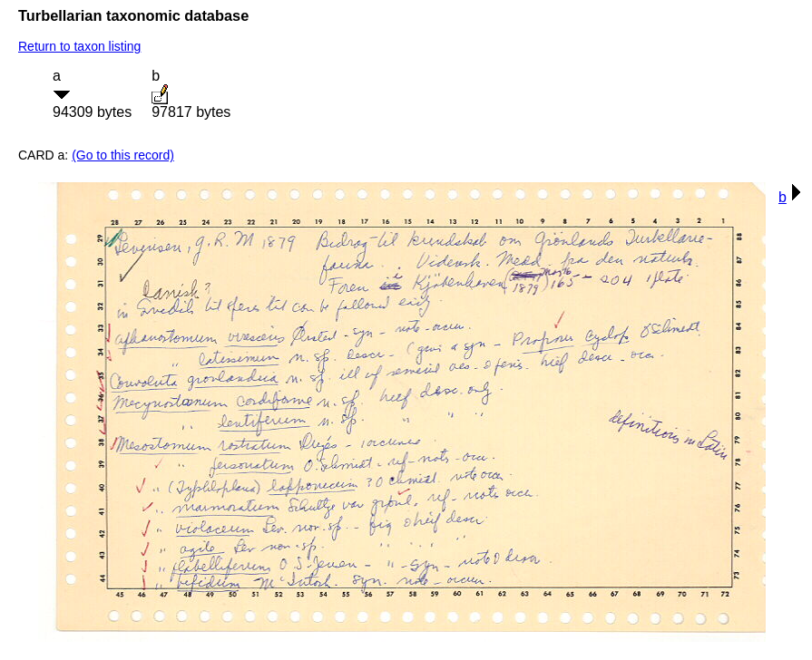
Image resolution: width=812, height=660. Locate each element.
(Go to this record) (123, 155)
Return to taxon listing (79, 46)
